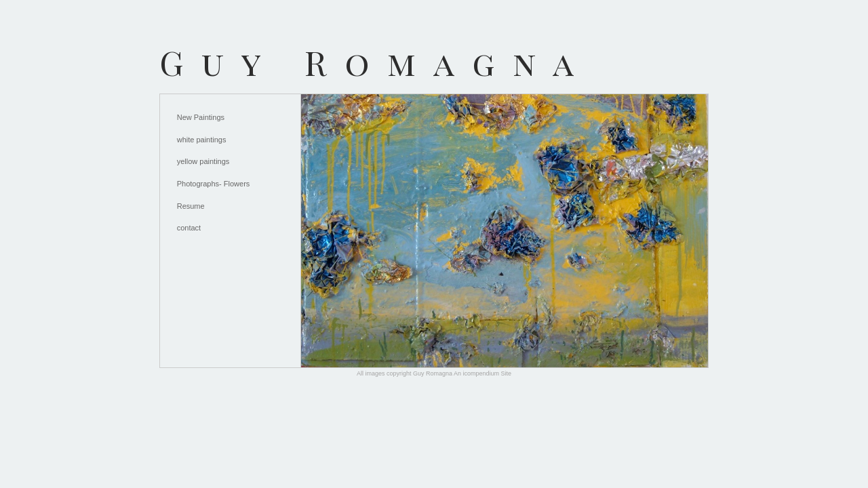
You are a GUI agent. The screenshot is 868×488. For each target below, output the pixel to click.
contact (189, 228)
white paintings (202, 140)
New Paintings (201, 117)
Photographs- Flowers (214, 184)
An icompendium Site (482, 373)
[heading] (376, 62)
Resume (191, 206)
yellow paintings (203, 161)
